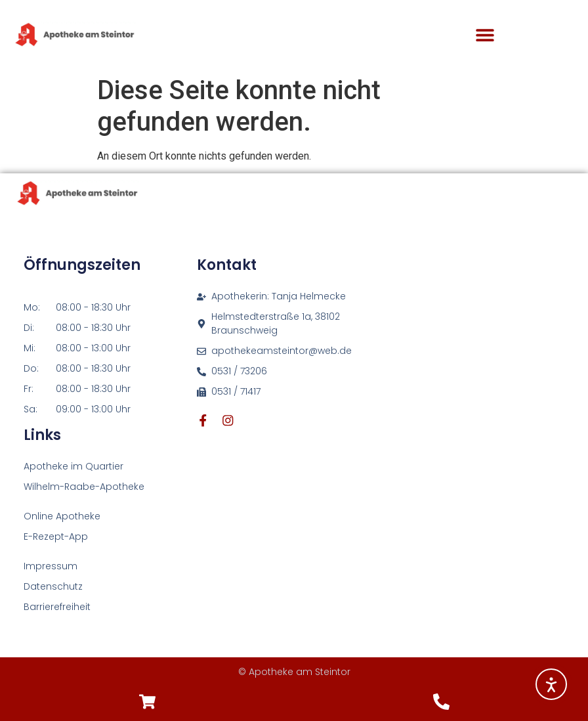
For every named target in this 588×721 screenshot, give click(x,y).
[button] (485, 35)
